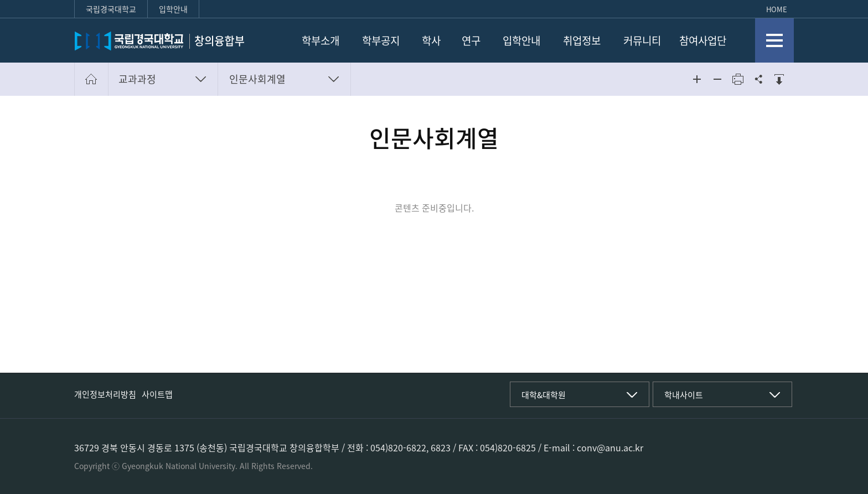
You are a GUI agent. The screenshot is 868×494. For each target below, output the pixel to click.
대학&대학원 (544, 395)
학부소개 (321, 41)
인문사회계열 (257, 79)
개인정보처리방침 (105, 394)
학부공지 (381, 41)
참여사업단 (703, 41)
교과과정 (137, 79)
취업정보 (582, 41)
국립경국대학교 (111, 9)
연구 (471, 41)
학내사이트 (684, 395)
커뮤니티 (642, 41)
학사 (431, 41)
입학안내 (173, 9)
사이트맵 (157, 394)
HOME (777, 9)
